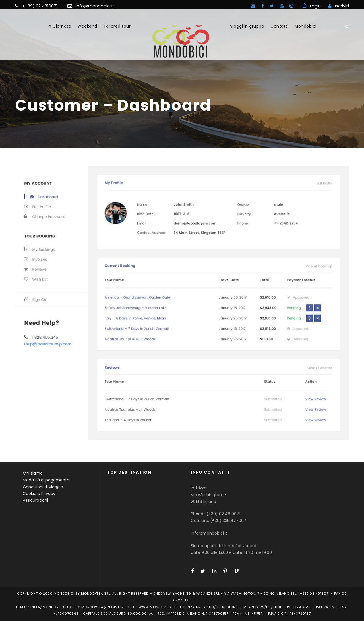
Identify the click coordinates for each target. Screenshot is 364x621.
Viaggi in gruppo (247, 26)
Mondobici (306, 26)
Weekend (87, 26)
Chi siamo (33, 473)
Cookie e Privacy (39, 494)
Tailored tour (117, 26)
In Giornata (60, 26)
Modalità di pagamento (46, 480)
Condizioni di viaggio (43, 487)
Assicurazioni (35, 500)
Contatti (279, 26)
